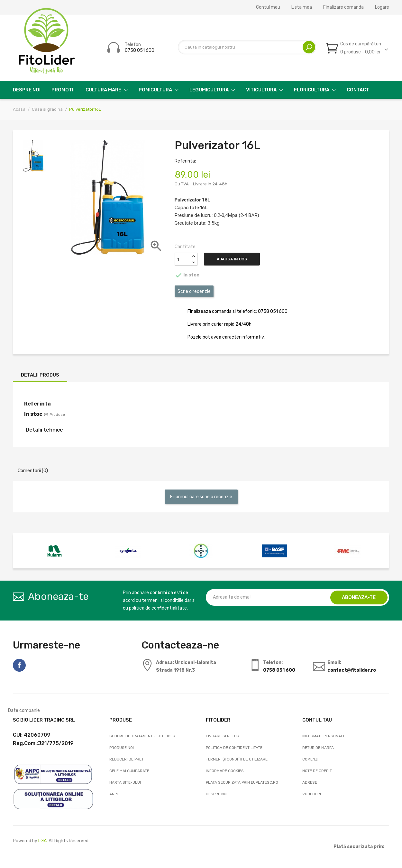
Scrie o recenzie (194, 291)
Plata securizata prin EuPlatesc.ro (242, 782)
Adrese (310, 782)
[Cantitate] (182, 259)
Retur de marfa (318, 748)
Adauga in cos (233, 259)
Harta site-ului (125, 782)
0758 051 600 (140, 50)
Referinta (37, 404)
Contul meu (268, 7)
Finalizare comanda (343, 7)
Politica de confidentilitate (234, 748)
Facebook (19, 665)
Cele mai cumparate (129, 771)
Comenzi (310, 759)
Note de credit (317, 771)
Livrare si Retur (223, 736)
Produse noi (122, 748)
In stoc (33, 414)
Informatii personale (324, 736)
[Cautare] (247, 47)
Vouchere (312, 794)
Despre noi (217, 794)
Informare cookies (225, 771)
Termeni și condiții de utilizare (237, 759)
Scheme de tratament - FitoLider (142, 736)
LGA (42, 841)
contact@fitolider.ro (352, 670)
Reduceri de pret (127, 759)
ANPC (114, 794)
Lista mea (302, 7)
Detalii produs (40, 375)
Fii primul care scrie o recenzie (201, 497)
